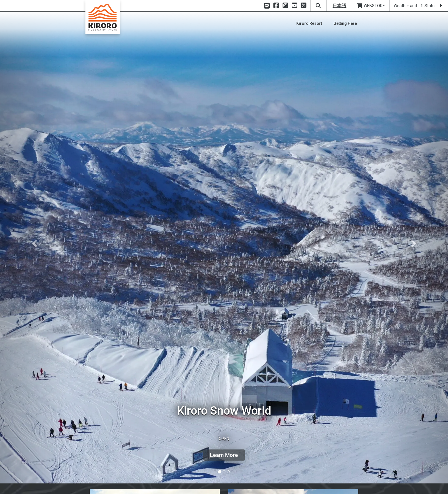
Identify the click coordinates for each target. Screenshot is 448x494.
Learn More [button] (224, 455)
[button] (34, 242)
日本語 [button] (339, 6)
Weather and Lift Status (419, 6)
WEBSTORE (371, 6)
